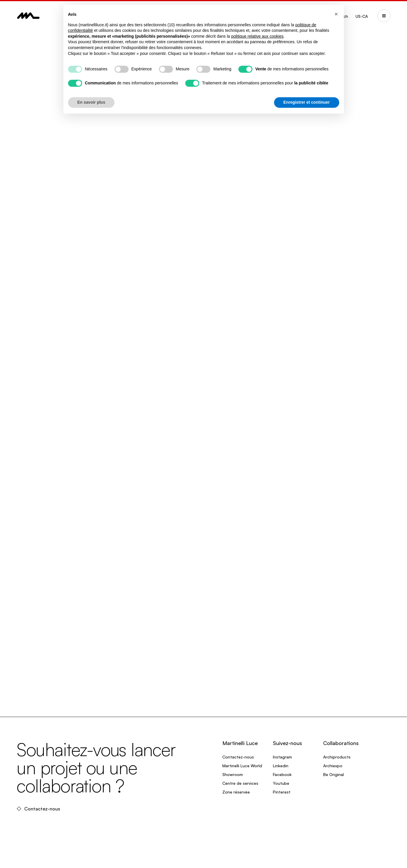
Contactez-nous (39, 809)
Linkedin (281, 766)
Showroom (233, 774)
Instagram (282, 757)
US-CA (362, 16)
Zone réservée (236, 792)
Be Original (334, 774)
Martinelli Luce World (242, 766)
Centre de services (240, 783)
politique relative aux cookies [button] (257, 36)
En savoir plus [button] (91, 102)
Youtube (281, 783)
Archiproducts (337, 757)
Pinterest (282, 792)
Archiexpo (333, 766)
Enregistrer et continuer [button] (307, 102)
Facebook (282, 774)
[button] (336, 14)
